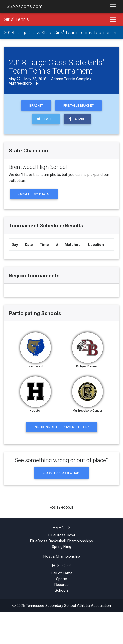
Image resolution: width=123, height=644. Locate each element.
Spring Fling (61, 547)
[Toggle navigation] (113, 7)
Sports (62, 579)
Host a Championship (62, 556)
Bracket (36, 106)
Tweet (45, 119)
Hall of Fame (62, 573)
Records (61, 585)
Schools (62, 590)
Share (76, 119)
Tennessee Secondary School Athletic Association (68, 606)
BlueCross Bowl (62, 535)
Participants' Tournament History (61, 427)
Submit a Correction (61, 473)
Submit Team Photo (34, 194)
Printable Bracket (79, 106)
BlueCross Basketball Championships (61, 541)
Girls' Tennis (16, 19)
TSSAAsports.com (23, 6)
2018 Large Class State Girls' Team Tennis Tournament (61, 33)
